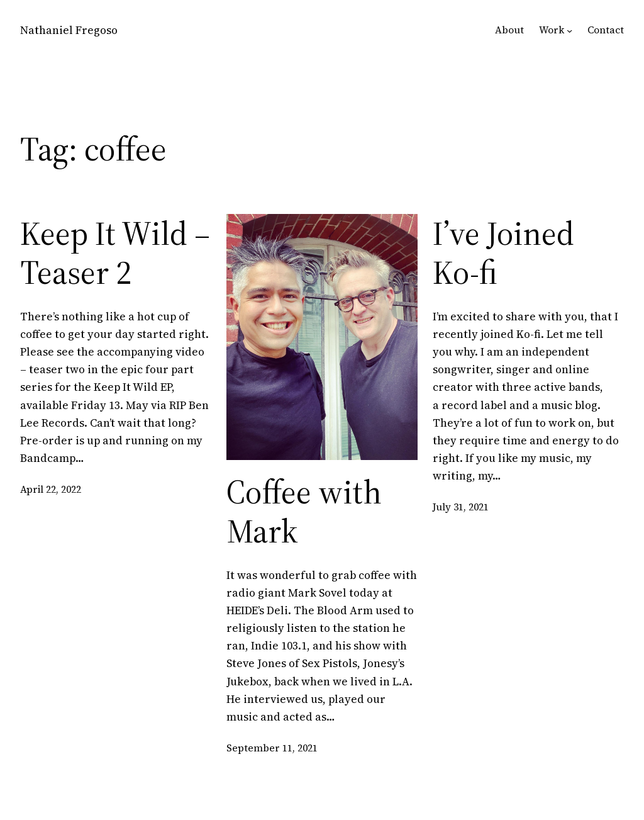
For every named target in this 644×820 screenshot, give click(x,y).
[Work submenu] (569, 31)
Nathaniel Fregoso (69, 30)
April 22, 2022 (51, 489)
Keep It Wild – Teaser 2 (115, 253)
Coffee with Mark (304, 512)
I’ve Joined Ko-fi (503, 253)
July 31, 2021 (461, 507)
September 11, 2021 (272, 748)
